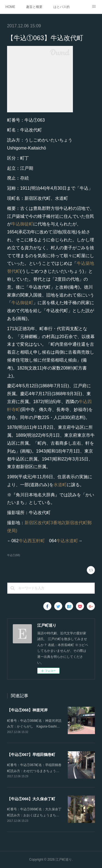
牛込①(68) (14, 555)
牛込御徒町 (22, 224)
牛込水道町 (67, 541)
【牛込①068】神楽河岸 (27, 710)
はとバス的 (61, 7)
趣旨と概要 (34, 7)
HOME (10, 7)
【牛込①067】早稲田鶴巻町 (31, 755)
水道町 (60, 485)
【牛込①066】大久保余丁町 (31, 799)
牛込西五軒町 (32, 541)
